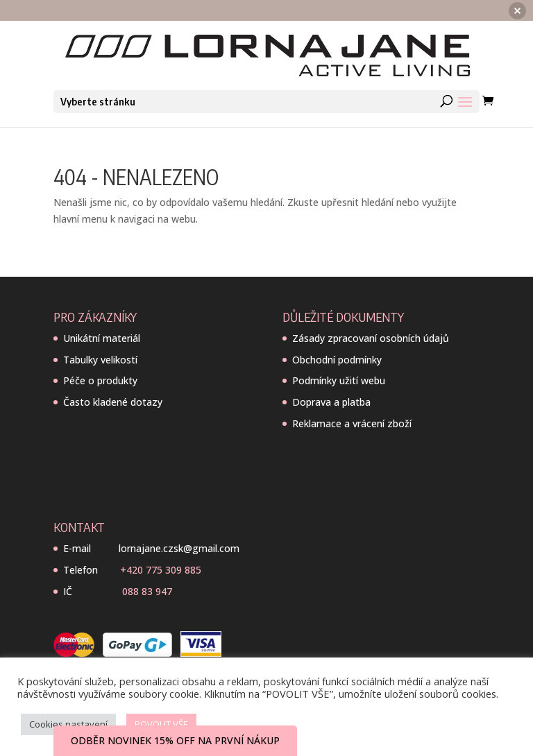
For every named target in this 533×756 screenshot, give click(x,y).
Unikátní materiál (102, 338)
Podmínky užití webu (339, 380)
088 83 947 (147, 591)
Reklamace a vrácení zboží (352, 423)
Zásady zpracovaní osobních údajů (371, 338)
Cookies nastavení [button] (68, 724)
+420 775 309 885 (161, 570)
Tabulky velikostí (100, 360)
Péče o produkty (100, 380)
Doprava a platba (331, 402)
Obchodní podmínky (337, 360)
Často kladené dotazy (113, 402)
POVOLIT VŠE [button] (161, 724)
